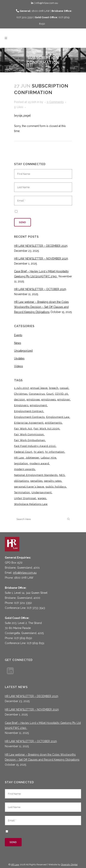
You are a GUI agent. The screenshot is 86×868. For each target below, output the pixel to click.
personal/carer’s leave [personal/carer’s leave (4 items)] (29, 487)
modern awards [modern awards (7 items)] (25, 469)
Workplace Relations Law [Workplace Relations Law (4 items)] (31, 504)
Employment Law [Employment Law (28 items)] (58, 417)
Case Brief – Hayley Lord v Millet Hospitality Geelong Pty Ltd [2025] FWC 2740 (43, 725)
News (18, 343)
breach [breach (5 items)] (54, 388)
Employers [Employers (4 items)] (21, 405)
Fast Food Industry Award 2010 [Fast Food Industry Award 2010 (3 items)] (35, 446)
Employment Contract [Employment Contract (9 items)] (29, 411)
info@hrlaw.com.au (25, 573)
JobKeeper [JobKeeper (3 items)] (32, 458)
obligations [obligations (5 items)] (21, 481)
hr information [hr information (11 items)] (55, 452)
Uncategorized (23, 351)
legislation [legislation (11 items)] (21, 463)
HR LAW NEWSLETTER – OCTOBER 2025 (40, 289)
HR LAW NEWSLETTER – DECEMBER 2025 (41, 246)
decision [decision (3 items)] (20, 400)
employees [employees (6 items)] (49, 400)
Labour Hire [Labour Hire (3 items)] (49, 458)
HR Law (15, 865)
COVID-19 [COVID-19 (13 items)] (62, 394)
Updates (19, 358)
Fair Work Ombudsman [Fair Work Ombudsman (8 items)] (30, 440)
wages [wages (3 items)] (42, 498)
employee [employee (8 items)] (33, 400)
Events (18, 335)
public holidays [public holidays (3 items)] (56, 487)
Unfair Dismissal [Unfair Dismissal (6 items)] (25, 498)
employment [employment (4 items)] (38, 405)
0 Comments (55, 102)
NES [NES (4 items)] (62, 475)
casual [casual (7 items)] (64, 388)
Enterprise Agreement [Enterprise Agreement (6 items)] (29, 423)
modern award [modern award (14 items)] (39, 463)
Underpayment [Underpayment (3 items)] (42, 492)
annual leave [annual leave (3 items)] (39, 388)
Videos (19, 366)
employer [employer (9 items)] (64, 400)
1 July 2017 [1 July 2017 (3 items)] (21, 388)
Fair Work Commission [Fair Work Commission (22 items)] (29, 434)
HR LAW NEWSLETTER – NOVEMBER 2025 (41, 259)
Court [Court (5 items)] (50, 394)
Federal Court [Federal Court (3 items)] (23, 452)
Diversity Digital (69, 865)
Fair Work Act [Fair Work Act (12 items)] (23, 429)
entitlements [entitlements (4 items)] (53, 423)
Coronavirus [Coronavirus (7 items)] (37, 394)
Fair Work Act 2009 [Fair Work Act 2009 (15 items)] (47, 429)
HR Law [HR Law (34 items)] (19, 458)
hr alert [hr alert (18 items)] (39, 452)
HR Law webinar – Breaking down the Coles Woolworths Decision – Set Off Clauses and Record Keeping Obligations (41, 307)
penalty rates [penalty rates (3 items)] (53, 481)
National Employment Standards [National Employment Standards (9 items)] (36, 475)
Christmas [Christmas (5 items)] (21, 394)
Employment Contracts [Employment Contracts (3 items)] (29, 417)
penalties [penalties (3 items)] (36, 481)
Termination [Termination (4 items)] (22, 492)
